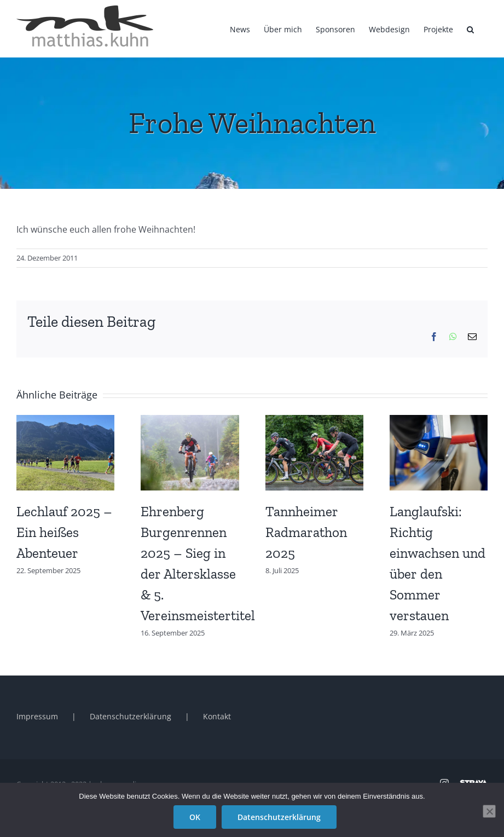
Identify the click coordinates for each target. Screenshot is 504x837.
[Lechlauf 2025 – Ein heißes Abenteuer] (65, 421)
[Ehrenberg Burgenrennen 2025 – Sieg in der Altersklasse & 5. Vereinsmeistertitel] (190, 421)
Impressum (37, 716)
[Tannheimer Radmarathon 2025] (314, 421)
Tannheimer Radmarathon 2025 (306, 532)
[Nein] (489, 811)
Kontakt (217, 716)
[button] (470, 29)
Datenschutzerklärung (131, 716)
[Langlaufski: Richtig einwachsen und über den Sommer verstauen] (439, 421)
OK (195, 817)
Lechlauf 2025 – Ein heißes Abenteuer (64, 532)
